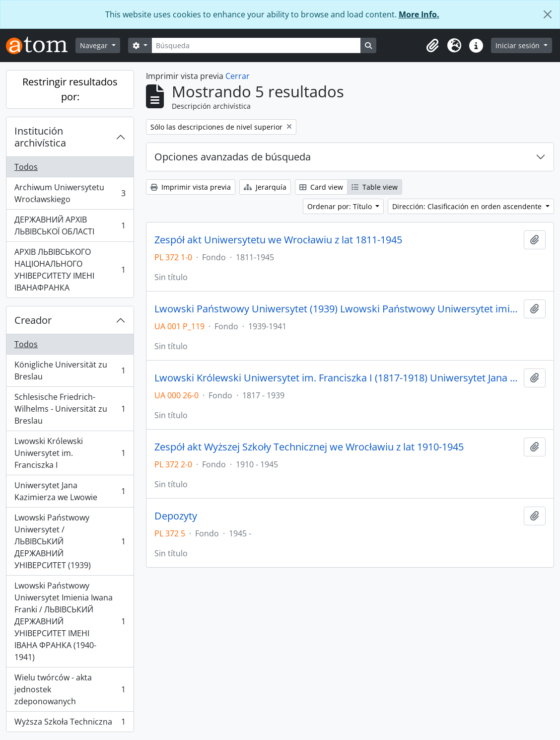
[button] (432, 46)
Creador (33, 320)
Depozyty (176, 516)
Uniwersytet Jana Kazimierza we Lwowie (70, 491)
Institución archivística (40, 137)
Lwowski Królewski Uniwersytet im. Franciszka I (70, 453)
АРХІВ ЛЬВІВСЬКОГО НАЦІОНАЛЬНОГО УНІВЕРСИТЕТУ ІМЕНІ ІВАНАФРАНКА (70, 270)
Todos (26, 167)
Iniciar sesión (519, 45)
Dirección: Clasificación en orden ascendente (468, 206)
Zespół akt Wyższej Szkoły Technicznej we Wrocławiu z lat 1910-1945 (309, 447)
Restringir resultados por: (70, 89)
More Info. (419, 14)
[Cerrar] (548, 14)
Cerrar (238, 76)
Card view (321, 187)
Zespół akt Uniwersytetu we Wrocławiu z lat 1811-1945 (278, 240)
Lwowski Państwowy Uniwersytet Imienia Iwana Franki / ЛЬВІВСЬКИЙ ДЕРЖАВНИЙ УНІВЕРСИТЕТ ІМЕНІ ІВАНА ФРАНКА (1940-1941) (70, 621)
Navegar (95, 45)
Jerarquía (265, 187)
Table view (375, 187)
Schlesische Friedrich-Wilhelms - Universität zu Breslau (70, 409)
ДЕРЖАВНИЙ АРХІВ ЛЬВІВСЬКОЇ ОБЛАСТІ (70, 225)
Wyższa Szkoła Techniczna (70, 724)
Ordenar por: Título (341, 206)
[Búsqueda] (256, 45)
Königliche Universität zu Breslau (70, 370)
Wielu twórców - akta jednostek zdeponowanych (70, 689)
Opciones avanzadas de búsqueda (233, 157)
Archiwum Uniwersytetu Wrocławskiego (70, 193)
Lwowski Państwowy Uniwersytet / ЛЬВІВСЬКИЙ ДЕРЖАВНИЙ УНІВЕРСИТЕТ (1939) (70, 541)
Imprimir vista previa (191, 187)
